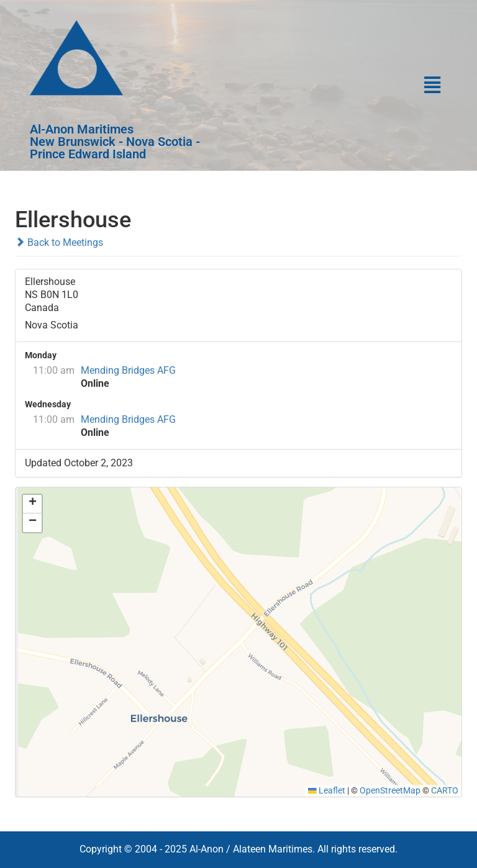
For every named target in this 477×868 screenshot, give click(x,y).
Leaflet (327, 790)
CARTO (445, 790)
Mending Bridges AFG (128, 370)
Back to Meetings (59, 242)
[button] (346, 86)
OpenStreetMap (390, 790)
